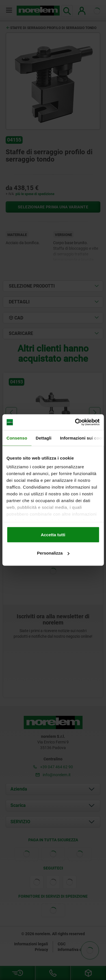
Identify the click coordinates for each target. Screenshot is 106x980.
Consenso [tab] (17, 438)
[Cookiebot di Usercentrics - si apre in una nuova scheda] (75, 422)
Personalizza (53, 553)
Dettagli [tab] (44, 438)
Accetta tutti (53, 534)
